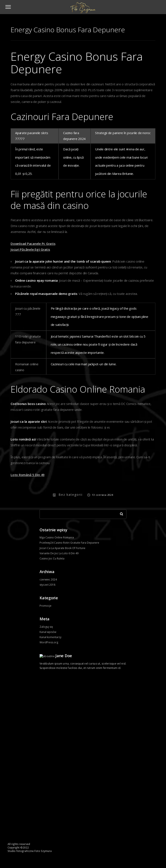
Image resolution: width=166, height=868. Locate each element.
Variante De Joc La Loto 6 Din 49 (59, 553)
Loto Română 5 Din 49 (28, 475)
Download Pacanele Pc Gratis (33, 244)
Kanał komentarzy (50, 637)
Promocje (45, 606)
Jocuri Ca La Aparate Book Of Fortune (62, 548)
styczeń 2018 (47, 585)
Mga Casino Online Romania (57, 537)
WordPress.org (49, 642)
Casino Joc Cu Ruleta (52, 558)
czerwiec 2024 (48, 579)
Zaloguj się (46, 627)
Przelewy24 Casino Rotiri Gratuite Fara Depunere (69, 543)
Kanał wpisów (48, 632)
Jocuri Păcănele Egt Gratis (30, 249)
